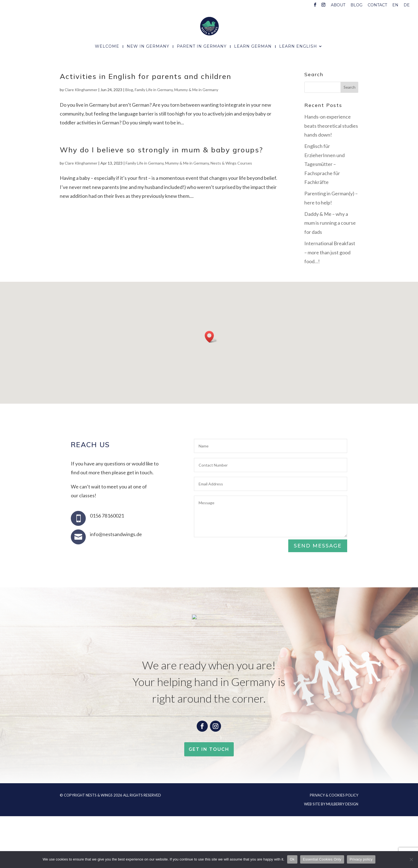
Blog (356, 5)
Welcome (107, 47)
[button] (211, 337)
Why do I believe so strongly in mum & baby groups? (161, 150)
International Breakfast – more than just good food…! (330, 252)
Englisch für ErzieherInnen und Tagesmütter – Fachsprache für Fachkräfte (324, 164)
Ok (292, 859)
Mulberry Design (342, 804)
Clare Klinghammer (81, 90)
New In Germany (148, 47)
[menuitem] (395, 7)
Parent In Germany (202, 47)
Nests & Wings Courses (231, 163)
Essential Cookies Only (322, 859)
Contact (377, 5)
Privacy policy (361, 859)
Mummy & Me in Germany (196, 90)
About (338, 5)
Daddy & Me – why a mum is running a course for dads (330, 223)
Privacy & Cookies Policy (334, 795)
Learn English (298, 47)
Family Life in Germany (154, 90)
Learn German (253, 47)
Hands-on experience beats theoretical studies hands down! (331, 126)
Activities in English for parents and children (146, 76)
